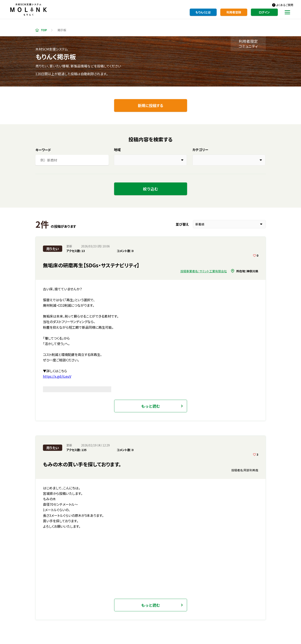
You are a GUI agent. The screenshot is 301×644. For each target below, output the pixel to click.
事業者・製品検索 (137, 604)
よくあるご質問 (285, 5)
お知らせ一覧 (77, 612)
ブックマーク (153, 551)
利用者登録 (234, 12)
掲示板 (165, 604)
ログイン (264, 12)
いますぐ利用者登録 (151, 513)
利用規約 (184, 612)
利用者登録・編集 (101, 604)
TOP (44, 30)
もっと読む (151, 315)
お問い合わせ (159, 612)
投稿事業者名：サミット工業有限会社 (204, 271)
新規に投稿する (151, 105)
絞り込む (151, 189)
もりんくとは (203, 12)
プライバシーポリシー (214, 612)
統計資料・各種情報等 (196, 604)
